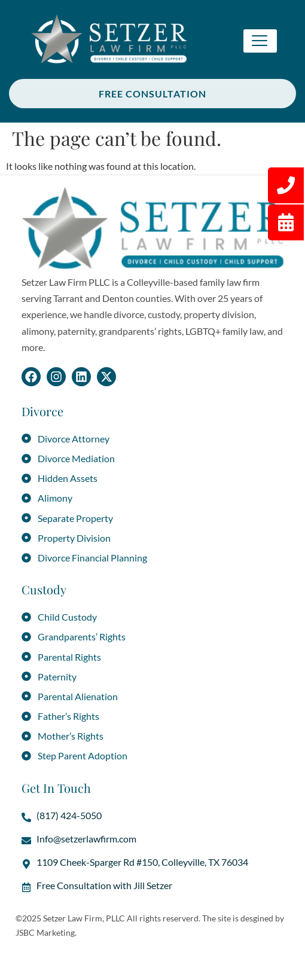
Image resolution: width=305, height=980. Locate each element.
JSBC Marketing (45, 932)
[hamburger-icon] (260, 41)
